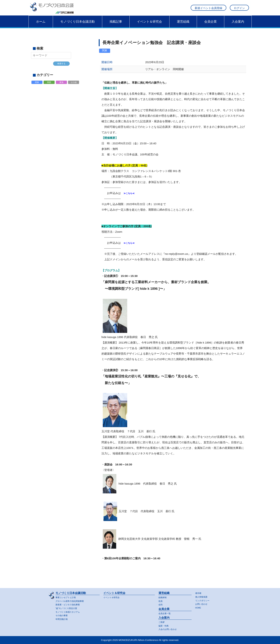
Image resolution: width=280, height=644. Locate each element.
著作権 (199, 592)
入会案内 (238, 25)
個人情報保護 (202, 596)
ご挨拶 (162, 621)
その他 (74, 87)
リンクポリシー (204, 600)
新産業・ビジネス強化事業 (70, 604)
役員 (161, 600)
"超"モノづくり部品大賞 (68, 608)
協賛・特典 (164, 625)
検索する (61, 67)
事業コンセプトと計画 (67, 596)
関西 (49, 87)
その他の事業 (63, 615)
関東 (37, 87)
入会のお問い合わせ (169, 629)
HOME (199, 607)
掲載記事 (116, 25)
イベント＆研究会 (149, 25)
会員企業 (211, 25)
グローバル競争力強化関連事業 (72, 600)
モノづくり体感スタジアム (70, 611)
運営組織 (183, 25)
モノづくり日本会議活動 (77, 25)
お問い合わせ (202, 603)
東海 (62, 87)
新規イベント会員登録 (208, 10)
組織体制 (163, 596)
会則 (161, 604)
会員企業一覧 (166, 613)
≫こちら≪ (130, 197)
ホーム (41, 25)
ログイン (239, 10)
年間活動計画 (63, 619)
